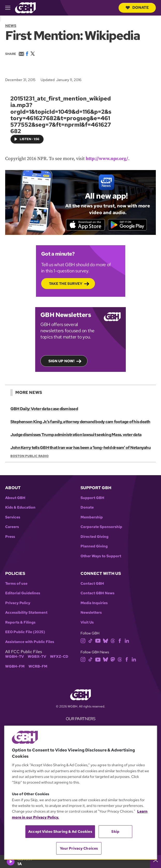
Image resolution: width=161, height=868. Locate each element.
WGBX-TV (37, 657)
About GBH (15, 498)
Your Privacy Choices (79, 848)
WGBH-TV (14, 657)
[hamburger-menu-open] (10, 8)
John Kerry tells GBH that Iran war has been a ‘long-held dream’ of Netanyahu (80, 448)
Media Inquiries (94, 603)
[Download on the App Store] (85, 225)
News (11, 26)
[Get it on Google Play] (127, 225)
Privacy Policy (18, 603)
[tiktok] (90, 640)
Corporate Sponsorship (101, 527)
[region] (81, 793)
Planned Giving (94, 546)
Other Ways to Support (101, 556)
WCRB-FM (38, 666)
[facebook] (120, 640)
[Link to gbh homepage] (25, 7)
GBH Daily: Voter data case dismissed (44, 409)
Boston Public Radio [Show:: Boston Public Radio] (30, 456)
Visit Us (87, 622)
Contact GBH (92, 584)
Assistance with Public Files (30, 642)
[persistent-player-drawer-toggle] (156, 862)
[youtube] (98, 640)
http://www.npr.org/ (107, 159)
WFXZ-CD (59, 657)
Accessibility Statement (26, 613)
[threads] (113, 640)
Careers (12, 527)
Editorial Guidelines (23, 593)
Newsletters (91, 613)
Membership (92, 517)
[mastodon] (113, 659)
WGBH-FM (15, 666)
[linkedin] (127, 640)
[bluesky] (105, 640)
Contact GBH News (97, 593)
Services (13, 517)
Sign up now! (61, 361)
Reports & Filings (20, 622)
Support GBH (92, 498)
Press (10, 537)
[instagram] (83, 640)
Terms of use (16, 584)
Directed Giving (94, 537)
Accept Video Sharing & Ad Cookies (60, 831)
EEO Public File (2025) (25, 632)
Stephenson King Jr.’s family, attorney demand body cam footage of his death (80, 422)
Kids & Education (20, 507)
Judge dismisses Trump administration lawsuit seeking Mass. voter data (76, 435)
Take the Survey (66, 284)
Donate (137, 8)
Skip (115, 831)
